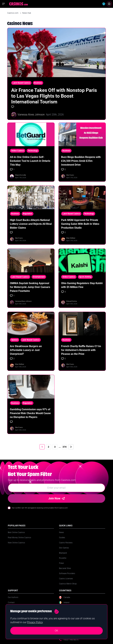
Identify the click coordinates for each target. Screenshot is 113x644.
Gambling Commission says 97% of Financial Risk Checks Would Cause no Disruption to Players (30, 413)
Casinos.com (13, 13)
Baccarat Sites (65, 568)
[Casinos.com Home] (18, 4)
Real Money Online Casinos (19, 538)
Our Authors (13, 597)
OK (56, 631)
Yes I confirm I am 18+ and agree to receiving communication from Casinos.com (40, 508)
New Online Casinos (16, 543)
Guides (62, 538)
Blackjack (63, 553)
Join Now (57, 498)
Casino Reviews (66, 543)
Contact (11, 602)
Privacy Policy (35, 622)
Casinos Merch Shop (68, 584)
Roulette (63, 558)
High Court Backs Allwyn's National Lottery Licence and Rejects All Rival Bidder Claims (31, 224)
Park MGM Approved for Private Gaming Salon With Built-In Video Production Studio (80, 224)
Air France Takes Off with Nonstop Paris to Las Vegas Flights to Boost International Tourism (54, 96)
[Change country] (104, 4)
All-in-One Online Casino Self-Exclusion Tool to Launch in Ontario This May (30, 161)
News (61, 532)
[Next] (71, 447)
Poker (61, 563)
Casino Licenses (66, 579)
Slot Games (64, 548)
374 (65, 447)
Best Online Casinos (16, 532)
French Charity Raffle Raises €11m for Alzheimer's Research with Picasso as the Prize (81, 350)
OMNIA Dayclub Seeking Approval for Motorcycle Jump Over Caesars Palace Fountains (30, 287)
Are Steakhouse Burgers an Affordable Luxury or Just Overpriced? (26, 350)
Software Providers (67, 573)
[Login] (109, 4)
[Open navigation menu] (4, 4)
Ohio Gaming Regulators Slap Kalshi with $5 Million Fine (82, 285)
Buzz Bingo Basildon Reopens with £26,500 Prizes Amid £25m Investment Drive (81, 161)
